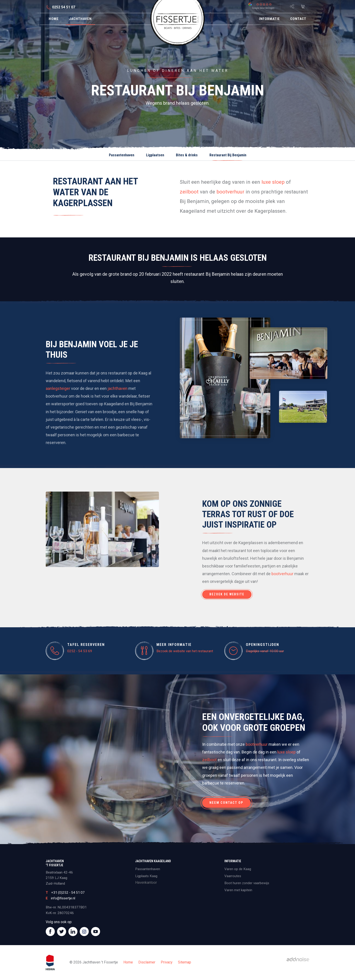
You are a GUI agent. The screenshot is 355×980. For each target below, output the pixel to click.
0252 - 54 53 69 (80, 651)
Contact (298, 19)
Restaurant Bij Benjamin (228, 155)
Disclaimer (147, 962)
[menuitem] (54, 19)
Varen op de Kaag (238, 869)
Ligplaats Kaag (146, 876)
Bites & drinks (187, 155)
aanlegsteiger (58, 388)
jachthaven (118, 388)
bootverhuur (230, 192)
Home (54, 19)
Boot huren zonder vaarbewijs (247, 883)
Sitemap (185, 962)
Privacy (167, 962)
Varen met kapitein (238, 890)
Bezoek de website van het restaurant (185, 651)
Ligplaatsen (155, 155)
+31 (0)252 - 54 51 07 (68, 893)
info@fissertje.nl (63, 898)
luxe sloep (273, 182)
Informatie (269, 19)
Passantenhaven (122, 155)
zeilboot (189, 192)
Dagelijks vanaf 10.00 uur (265, 651)
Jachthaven (80, 19)
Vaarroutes (233, 876)
